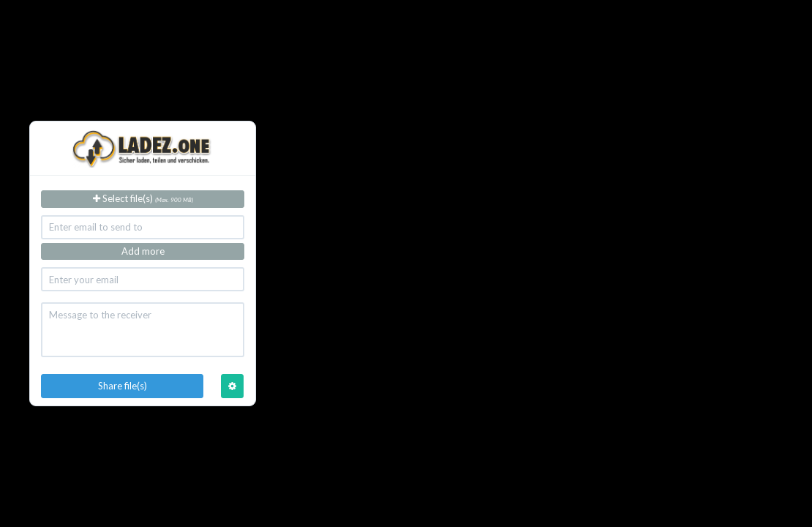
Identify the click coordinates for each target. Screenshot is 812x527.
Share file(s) (123, 386)
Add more (143, 251)
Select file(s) (143, 198)
